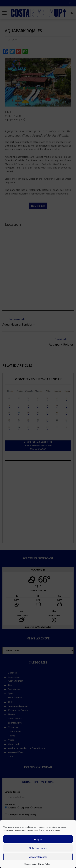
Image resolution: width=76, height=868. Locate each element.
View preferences (38, 857)
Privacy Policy (44, 864)
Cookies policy (30, 864)
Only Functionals (38, 848)
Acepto (38, 839)
